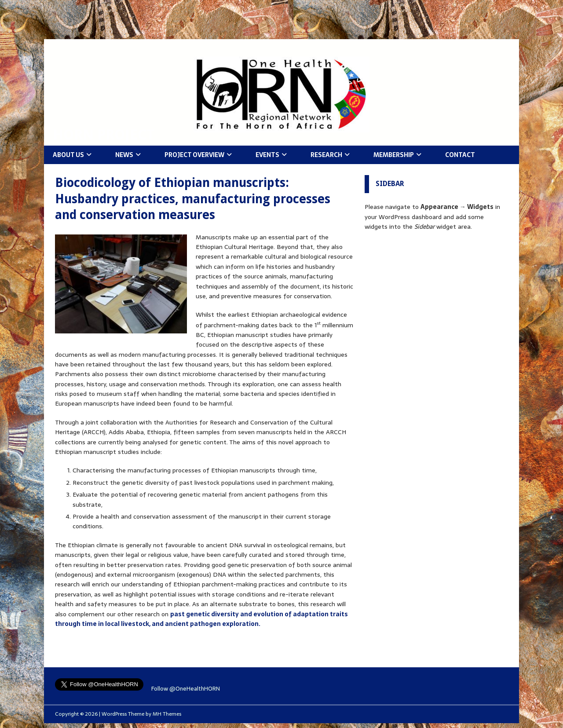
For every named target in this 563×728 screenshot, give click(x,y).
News (124, 155)
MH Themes (167, 714)
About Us (68, 155)
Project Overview (194, 155)
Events (267, 155)
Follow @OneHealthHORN (186, 689)
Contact (460, 155)
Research (326, 155)
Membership (394, 155)
